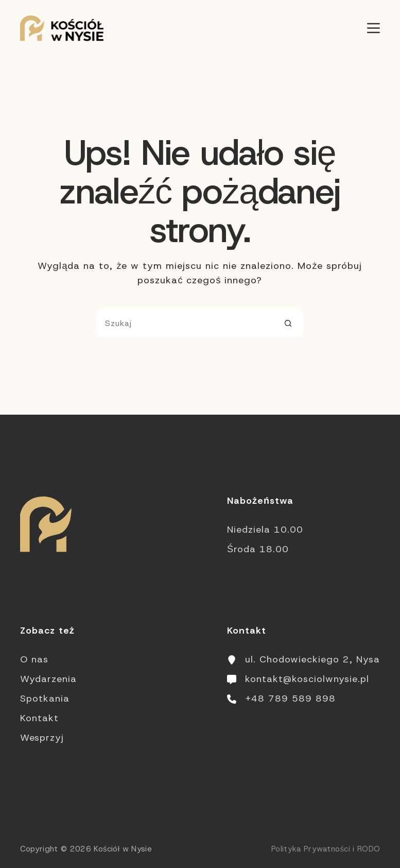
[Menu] (373, 28)
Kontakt (39, 718)
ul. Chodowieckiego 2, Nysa (312, 659)
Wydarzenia (48, 679)
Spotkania (45, 699)
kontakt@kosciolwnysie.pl (307, 679)
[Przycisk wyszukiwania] (288, 323)
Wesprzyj (42, 738)
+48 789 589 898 (290, 699)
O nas (34, 659)
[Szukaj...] (185, 323)
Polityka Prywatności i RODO (326, 849)
